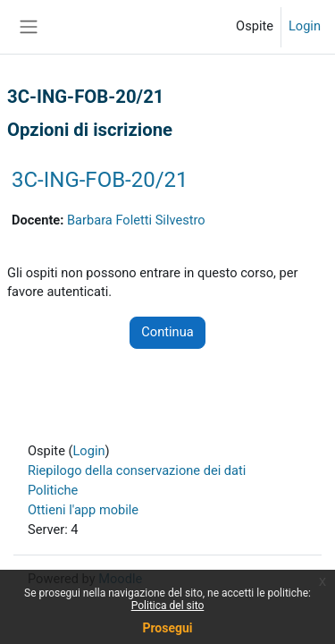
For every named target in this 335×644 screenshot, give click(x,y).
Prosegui (167, 628)
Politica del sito (168, 606)
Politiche (53, 490)
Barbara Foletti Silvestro (136, 220)
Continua (167, 332)
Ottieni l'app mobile (83, 510)
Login (305, 26)
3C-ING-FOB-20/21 (100, 180)
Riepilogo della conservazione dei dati (137, 470)
